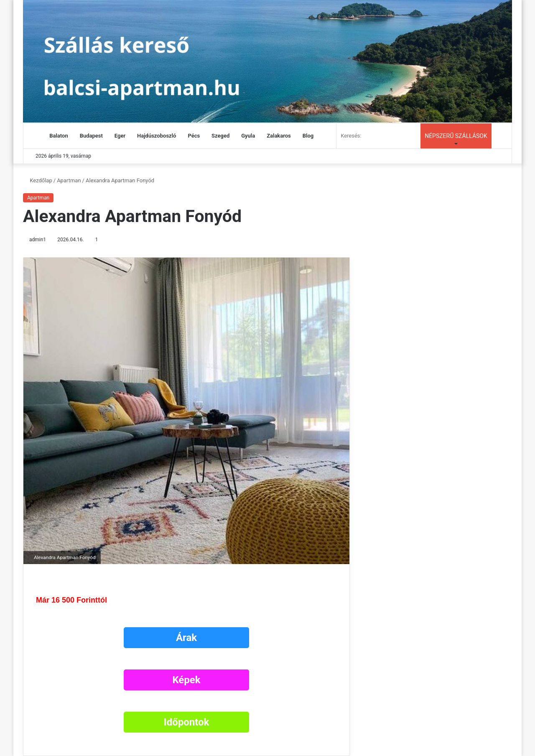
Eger (120, 136)
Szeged (220, 136)
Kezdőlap (38, 180)
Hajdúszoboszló (157, 136)
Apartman (69, 180)
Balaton (59, 136)
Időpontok (187, 722)
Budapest (91, 136)
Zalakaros (279, 136)
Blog (308, 136)
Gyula (248, 136)
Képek (186, 680)
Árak (186, 638)
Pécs (194, 136)
